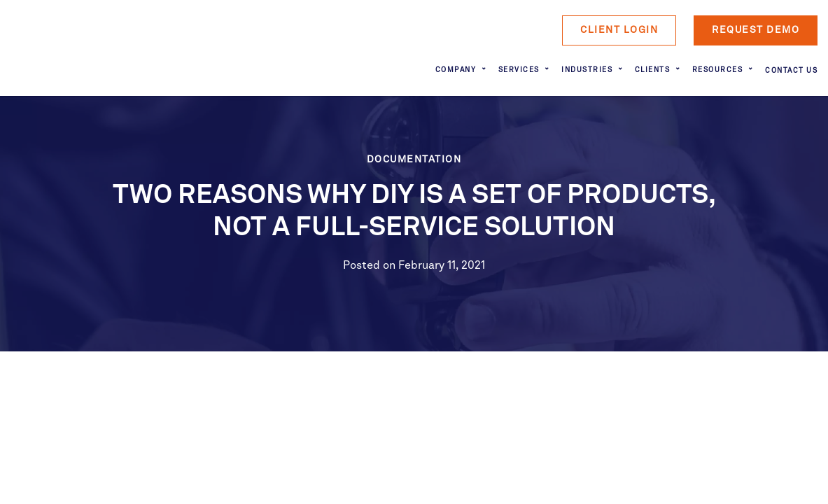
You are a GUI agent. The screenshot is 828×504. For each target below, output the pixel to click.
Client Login (619, 30)
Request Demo (756, 30)
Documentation (414, 160)
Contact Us (791, 71)
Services (519, 70)
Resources (718, 70)
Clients (653, 70)
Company (456, 70)
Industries (587, 70)
